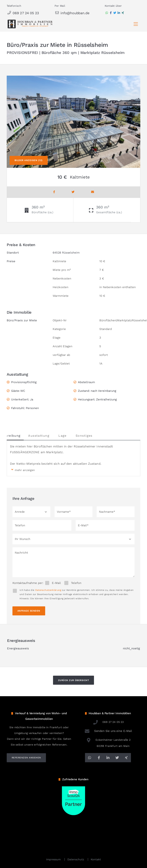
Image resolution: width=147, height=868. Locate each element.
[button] (31, 512)
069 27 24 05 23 (23, 13)
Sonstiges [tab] (96, 436)
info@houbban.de (72, 13)
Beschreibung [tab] (21, 436)
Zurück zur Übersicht (74, 680)
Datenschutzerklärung (48, 590)
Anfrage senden (29, 611)
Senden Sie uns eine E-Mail (108, 731)
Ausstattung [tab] (51, 436)
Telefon (76, 583)
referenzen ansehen (26, 758)
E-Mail (56, 583)
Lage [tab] (75, 436)
